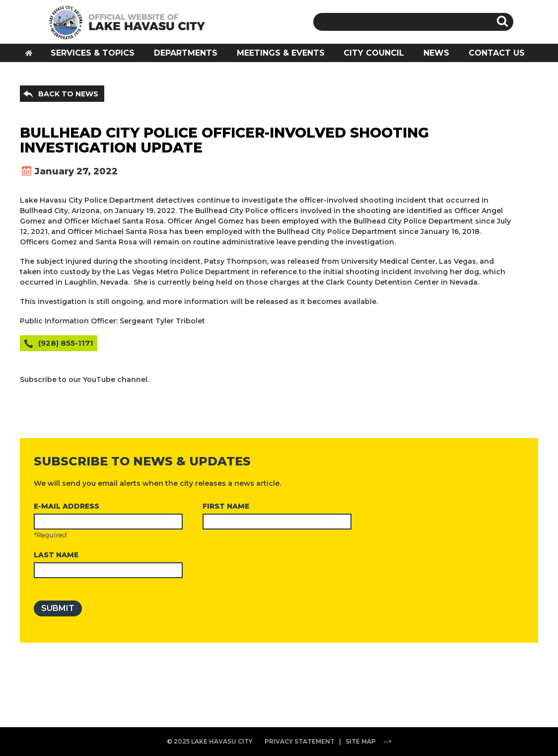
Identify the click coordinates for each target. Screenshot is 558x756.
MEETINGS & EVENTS (281, 53)
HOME (32, 56)
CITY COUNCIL (374, 53)
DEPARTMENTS (186, 53)
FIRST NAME (226, 506)
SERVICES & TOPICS (93, 53)
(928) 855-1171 (66, 343)
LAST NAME (56, 555)
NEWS (436, 53)
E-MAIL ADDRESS (67, 506)
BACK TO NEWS (68, 94)
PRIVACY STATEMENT (300, 741)
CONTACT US (497, 53)
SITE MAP (361, 741)
